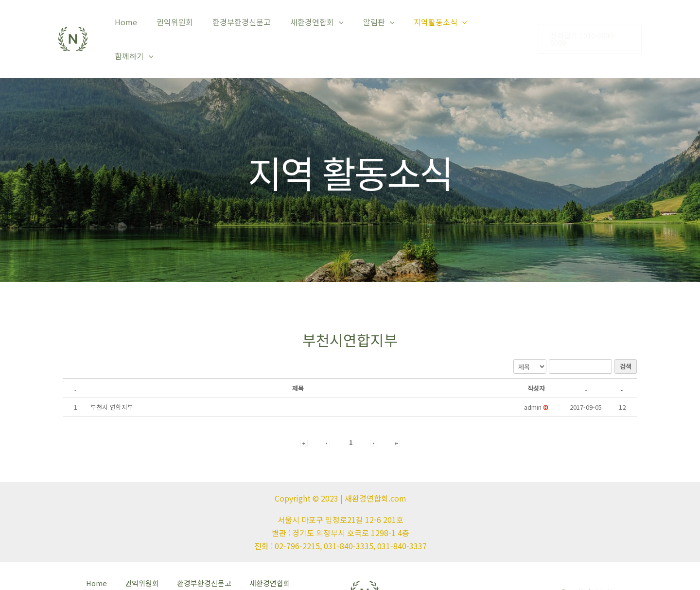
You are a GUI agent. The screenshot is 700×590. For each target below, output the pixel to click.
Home (142, 25)
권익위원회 (187, 25)
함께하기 (499, 25)
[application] (344, 25)
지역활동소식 (437, 25)
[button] (533, 379)
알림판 (379, 25)
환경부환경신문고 (250, 25)
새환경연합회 (322, 25)
